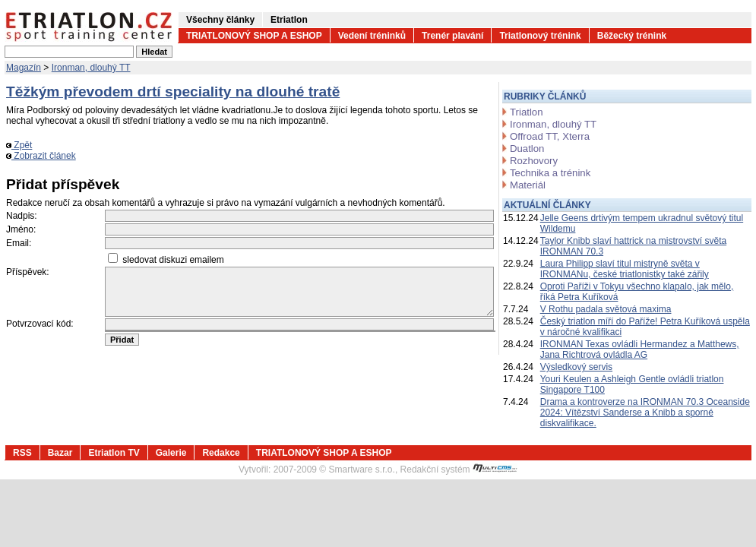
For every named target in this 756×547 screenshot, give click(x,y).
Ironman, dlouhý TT (91, 68)
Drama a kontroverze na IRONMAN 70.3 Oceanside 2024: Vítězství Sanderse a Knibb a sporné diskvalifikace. (645, 413)
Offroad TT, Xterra (550, 136)
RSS (22, 453)
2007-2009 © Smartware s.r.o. (334, 470)
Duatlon (527, 149)
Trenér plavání (452, 36)
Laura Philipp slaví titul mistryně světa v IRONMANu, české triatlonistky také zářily (625, 269)
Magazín (24, 68)
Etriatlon (289, 20)
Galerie (171, 453)
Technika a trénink (550, 173)
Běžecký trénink (632, 36)
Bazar (60, 453)
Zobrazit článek (41, 156)
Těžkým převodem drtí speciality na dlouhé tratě (173, 92)
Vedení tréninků (372, 36)
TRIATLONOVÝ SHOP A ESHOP (254, 36)
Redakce (221, 453)
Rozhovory (534, 161)
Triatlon (526, 112)
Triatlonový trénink (540, 36)
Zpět (19, 145)
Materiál (528, 185)
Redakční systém (459, 470)
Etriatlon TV (114, 453)
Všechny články (220, 20)
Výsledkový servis (576, 367)
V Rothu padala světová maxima (606, 309)
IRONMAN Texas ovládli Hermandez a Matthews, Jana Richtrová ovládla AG (640, 349)
